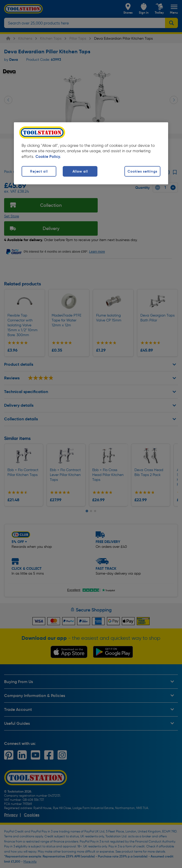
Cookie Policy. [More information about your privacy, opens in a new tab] (48, 157)
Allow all (80, 171)
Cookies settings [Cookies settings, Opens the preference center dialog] (142, 171)
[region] (91, 153)
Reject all (39, 171)
